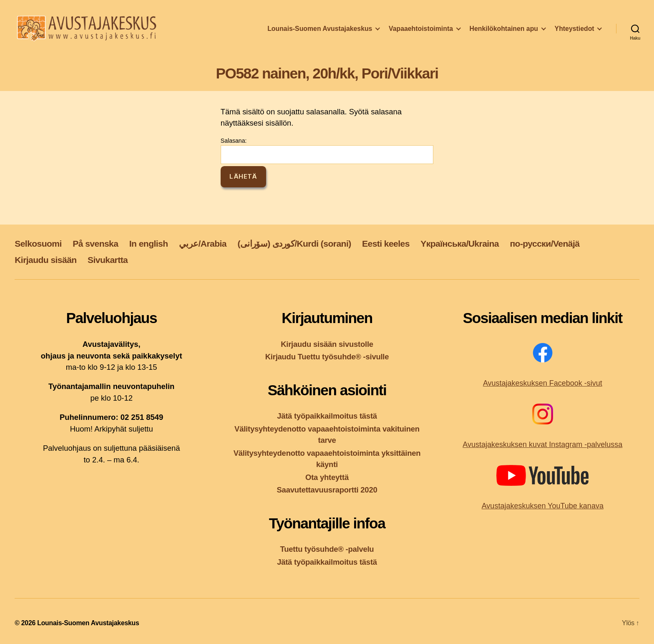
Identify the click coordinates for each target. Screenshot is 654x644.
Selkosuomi (38, 244)
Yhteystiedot (575, 31)
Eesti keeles (386, 244)
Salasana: (327, 151)
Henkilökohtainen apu (504, 31)
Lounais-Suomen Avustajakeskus (320, 31)
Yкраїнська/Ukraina (460, 244)
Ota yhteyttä (327, 477)
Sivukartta (108, 260)
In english (149, 244)
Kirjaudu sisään (45, 260)
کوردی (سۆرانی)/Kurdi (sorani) (294, 244)
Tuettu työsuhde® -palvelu (327, 549)
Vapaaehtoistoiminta (421, 31)
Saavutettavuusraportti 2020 (327, 490)
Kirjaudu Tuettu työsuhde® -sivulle (327, 357)
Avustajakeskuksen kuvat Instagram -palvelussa (542, 444)
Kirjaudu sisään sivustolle (327, 344)
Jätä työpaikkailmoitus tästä (327, 416)
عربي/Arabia (203, 244)
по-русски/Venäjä (545, 244)
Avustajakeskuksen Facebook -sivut (543, 383)
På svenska (95, 244)
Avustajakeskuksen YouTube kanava (543, 506)
